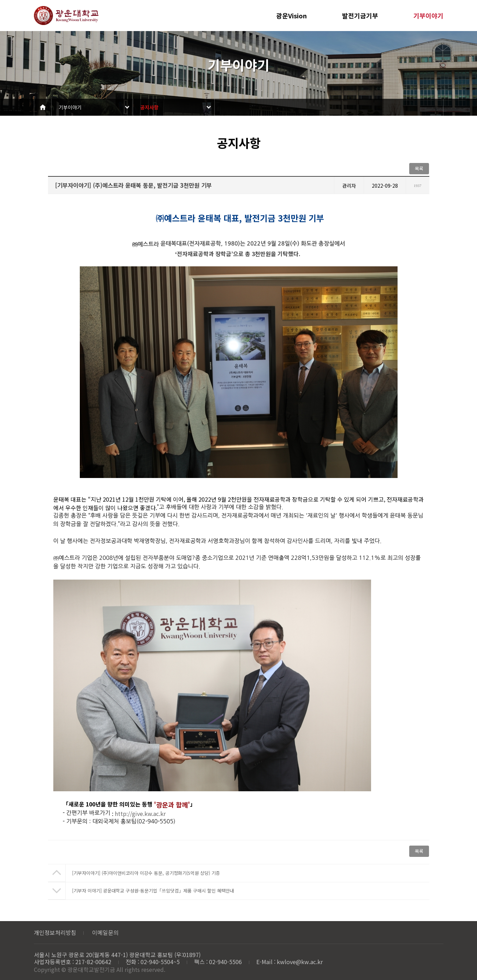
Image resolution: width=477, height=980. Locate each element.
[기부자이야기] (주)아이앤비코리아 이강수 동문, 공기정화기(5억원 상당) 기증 (146, 873)
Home (43, 107)
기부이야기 (428, 16)
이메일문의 (105, 932)
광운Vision (291, 16)
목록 (419, 168)
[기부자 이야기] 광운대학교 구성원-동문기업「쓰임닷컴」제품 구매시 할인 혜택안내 (153, 891)
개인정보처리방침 (55, 932)
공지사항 (149, 107)
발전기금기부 (360, 16)
